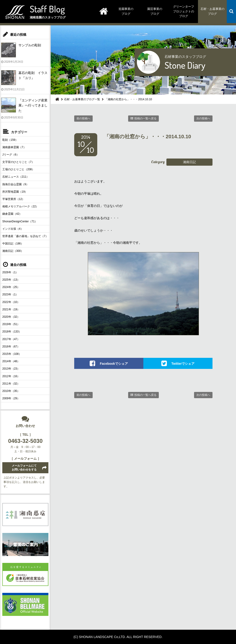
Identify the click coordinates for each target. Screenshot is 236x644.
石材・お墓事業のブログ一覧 (82, 99)
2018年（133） (12, 332)
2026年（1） (10, 272)
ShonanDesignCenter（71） (20, 221)
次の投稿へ (203, 118)
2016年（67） (11, 347)
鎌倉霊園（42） (12, 214)
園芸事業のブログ (155, 11)
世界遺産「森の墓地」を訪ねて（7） (25, 236)
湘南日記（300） (13, 251)
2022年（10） (11, 302)
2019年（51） (11, 324)
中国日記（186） (13, 244)
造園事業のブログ (126, 11)
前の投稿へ (83, 118)
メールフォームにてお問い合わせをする (24, 468)
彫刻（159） (10, 140)
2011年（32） (11, 384)
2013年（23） (11, 369)
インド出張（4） (13, 229)
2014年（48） (11, 361)
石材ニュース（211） (16, 177)
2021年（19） (11, 309)
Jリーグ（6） (11, 155)
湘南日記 (189, 162)
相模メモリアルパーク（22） (20, 206)
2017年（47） (11, 339)
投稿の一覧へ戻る (145, 118)
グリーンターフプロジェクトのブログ (184, 11)
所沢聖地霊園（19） (15, 192)
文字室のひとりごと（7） (18, 162)
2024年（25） (11, 287)
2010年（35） (11, 391)
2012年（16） (11, 376)
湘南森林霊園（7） (14, 147)
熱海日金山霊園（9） (16, 184)
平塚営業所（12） (13, 199)
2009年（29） (11, 398)
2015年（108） (12, 354)
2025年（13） (11, 280)
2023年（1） (10, 294)
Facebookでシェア (114, 364)
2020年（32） (11, 317)
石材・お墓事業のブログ (212, 11)
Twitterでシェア (183, 364)
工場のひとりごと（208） (18, 169)
